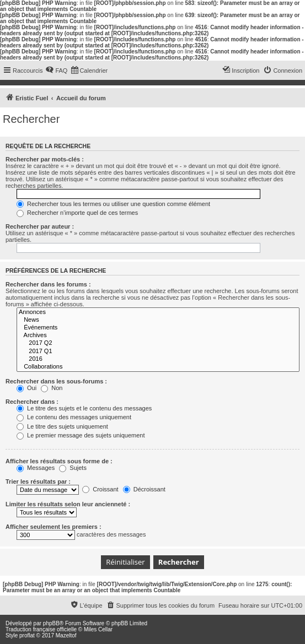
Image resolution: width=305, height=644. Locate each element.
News (158, 320)
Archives (158, 335)
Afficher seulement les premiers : (53, 527)
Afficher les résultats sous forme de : (59, 461)
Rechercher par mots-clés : (45, 159)
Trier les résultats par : (38, 481)
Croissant (100, 489)
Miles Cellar (98, 629)
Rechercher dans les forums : (48, 284)
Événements (158, 328)
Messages (36, 468)
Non (52, 388)
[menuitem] (56, 71)
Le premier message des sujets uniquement (81, 435)
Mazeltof (66, 635)
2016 (158, 359)
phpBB (51, 623)
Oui (26, 388)
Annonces (158, 312)
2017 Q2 (158, 343)
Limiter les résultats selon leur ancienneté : (68, 504)
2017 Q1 (158, 351)
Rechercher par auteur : (40, 226)
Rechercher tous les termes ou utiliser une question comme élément (113, 204)
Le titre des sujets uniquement (62, 426)
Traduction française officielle (41, 629)
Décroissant (144, 489)
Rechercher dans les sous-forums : (56, 381)
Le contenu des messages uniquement (74, 417)
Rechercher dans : (32, 402)
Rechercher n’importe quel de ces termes (77, 213)
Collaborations (158, 367)
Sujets (73, 468)
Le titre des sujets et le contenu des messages (84, 408)
